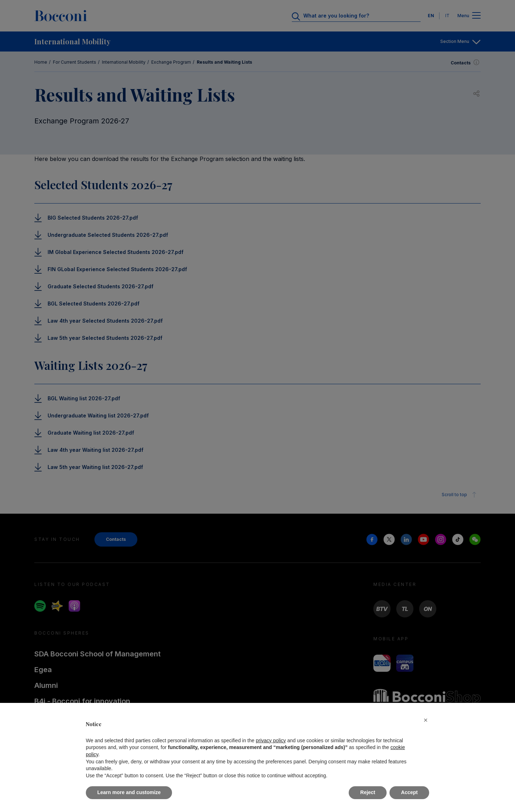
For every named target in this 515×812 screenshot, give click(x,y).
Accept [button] (409, 792)
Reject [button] (368, 792)
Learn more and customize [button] (129, 792)
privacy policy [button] (271, 740)
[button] (426, 720)
